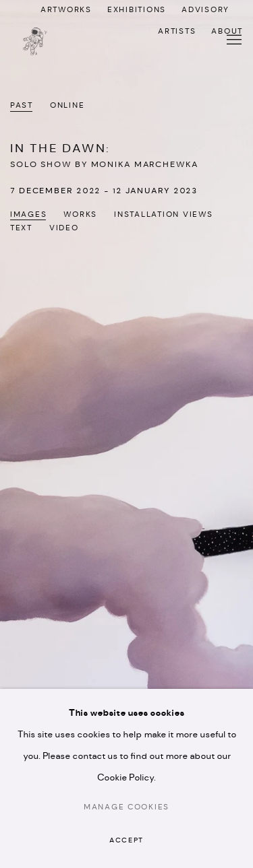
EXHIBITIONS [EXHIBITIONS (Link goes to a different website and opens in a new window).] (137, 10)
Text (21, 228)
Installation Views (163, 215)
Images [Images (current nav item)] (28, 215)
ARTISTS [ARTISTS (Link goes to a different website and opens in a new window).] (177, 32)
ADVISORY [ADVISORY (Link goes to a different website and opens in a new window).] (205, 10)
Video (64, 228)
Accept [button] (126, 841)
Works (80, 215)
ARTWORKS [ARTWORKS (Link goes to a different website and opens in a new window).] (66, 10)
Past (22, 106)
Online (67, 106)
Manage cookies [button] (126, 807)
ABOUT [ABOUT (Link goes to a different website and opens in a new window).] (227, 32)
